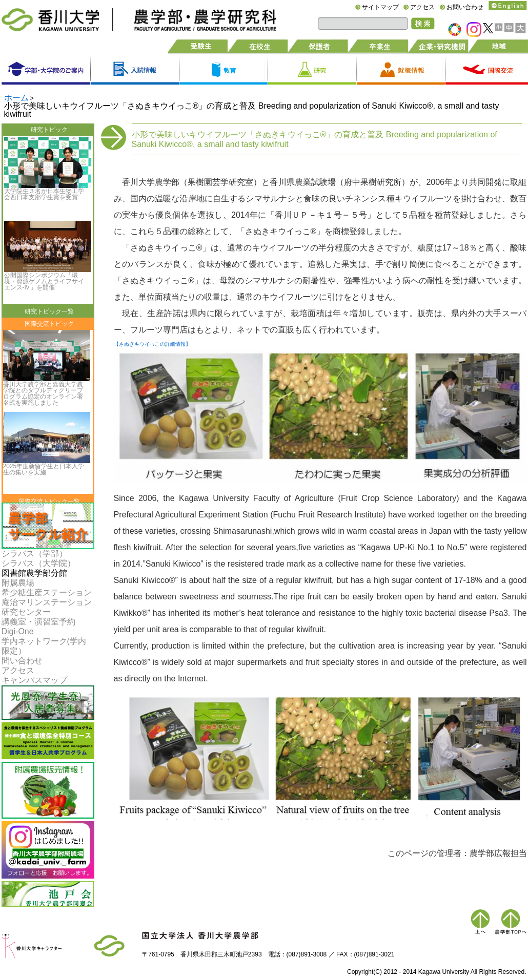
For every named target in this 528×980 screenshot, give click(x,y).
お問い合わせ (465, 7)
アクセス (422, 7)
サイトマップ (380, 7)
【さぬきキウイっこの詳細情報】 (152, 344)
